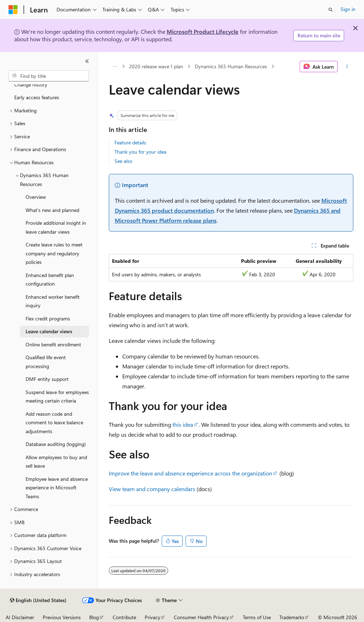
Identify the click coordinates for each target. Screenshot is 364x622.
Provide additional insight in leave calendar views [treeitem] (56, 227)
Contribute (124, 617)
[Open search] (331, 10)
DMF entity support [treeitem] (47, 379)
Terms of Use (257, 617)
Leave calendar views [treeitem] (49, 331)
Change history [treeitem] (31, 84)
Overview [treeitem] (36, 197)
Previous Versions (62, 617)
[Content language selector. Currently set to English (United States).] (38, 600)
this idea (183, 424)
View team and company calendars (152, 489)
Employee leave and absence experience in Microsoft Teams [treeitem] (57, 488)
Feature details (130, 142)
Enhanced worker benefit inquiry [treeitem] (53, 301)
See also (123, 161)
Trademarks (292, 617)
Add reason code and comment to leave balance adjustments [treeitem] (54, 422)
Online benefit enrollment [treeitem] (53, 344)
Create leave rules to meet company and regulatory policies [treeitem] (54, 253)
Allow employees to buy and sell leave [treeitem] (56, 462)
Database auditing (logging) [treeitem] (56, 444)
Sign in (348, 9)
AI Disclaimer (20, 617)
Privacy (152, 617)
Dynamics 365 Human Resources (231, 66)
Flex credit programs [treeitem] (48, 318)
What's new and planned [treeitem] (52, 210)
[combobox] (49, 76)
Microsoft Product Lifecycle (203, 31)
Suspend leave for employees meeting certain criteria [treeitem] (57, 397)
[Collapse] (87, 61)
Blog (94, 617)
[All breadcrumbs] (115, 67)
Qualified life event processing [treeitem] (46, 362)
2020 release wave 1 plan (156, 66)
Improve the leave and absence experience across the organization (191, 473)
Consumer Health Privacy (201, 617)
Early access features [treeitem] (37, 97)
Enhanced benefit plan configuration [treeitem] (50, 280)
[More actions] (347, 67)
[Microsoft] (13, 10)
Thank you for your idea (140, 152)
